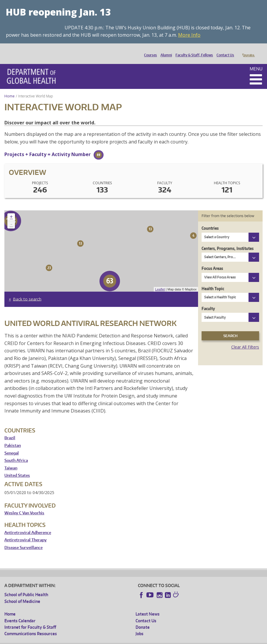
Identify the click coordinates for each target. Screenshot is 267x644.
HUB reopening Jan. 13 (58, 12)
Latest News (148, 606)
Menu (256, 61)
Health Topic (213, 280)
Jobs (140, 625)
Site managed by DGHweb (141, 639)
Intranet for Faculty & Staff (30, 619)
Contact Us (224, 50)
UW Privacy (82, 639)
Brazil (10, 430)
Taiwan (11, 460)
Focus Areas (212, 260)
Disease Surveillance (23, 539)
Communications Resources (31, 625)
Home (10, 88)
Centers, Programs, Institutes (228, 240)
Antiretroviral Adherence (28, 524)
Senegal (12, 445)
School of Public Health (26, 586)
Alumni (165, 50)
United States (17, 467)
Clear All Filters (245, 339)
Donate (248, 50)
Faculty (208, 300)
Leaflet (160, 281)
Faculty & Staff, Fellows (193, 50)
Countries (210, 220)
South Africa (16, 452)
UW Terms (106, 639)
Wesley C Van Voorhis (24, 505)
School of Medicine (22, 593)
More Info (189, 35)
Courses (149, 50)
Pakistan (13, 437)
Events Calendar (20, 612)
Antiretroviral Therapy (26, 532)
